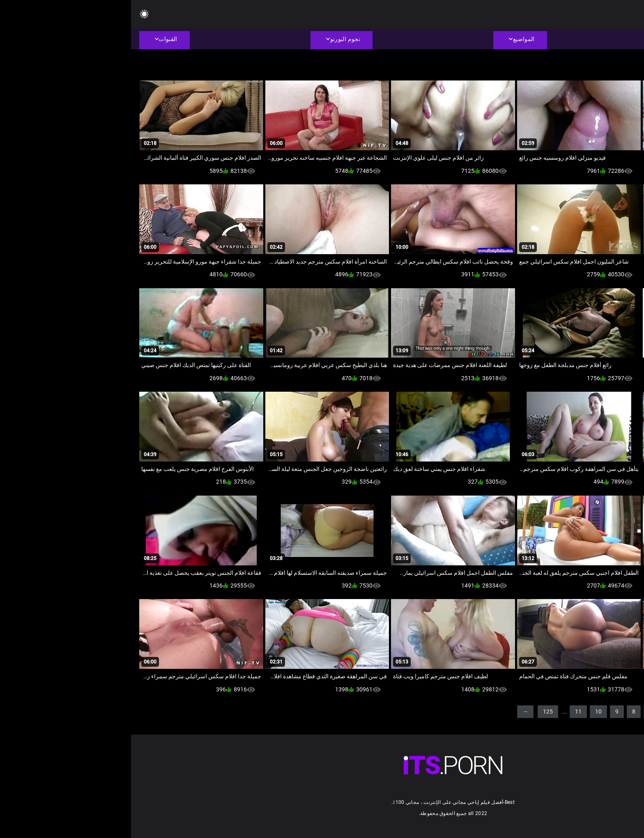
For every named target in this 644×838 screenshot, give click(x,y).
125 (417, 712)
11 (447, 712)
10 (467, 712)
